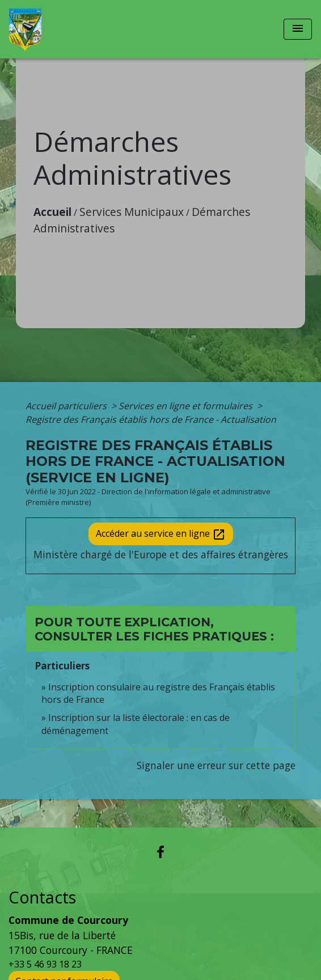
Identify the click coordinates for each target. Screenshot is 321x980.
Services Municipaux (132, 212)
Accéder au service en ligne (161, 534)
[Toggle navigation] (298, 29)
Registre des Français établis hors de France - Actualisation (151, 419)
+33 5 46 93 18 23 (45, 964)
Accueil (52, 212)
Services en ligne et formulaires (187, 406)
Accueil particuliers (67, 406)
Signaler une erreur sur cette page (216, 765)
